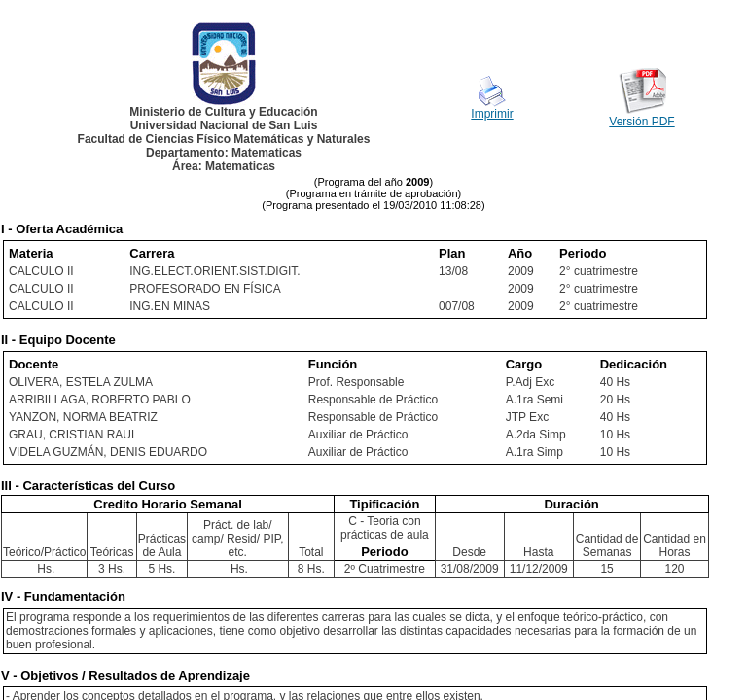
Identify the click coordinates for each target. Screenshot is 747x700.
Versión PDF (641, 122)
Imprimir (492, 114)
